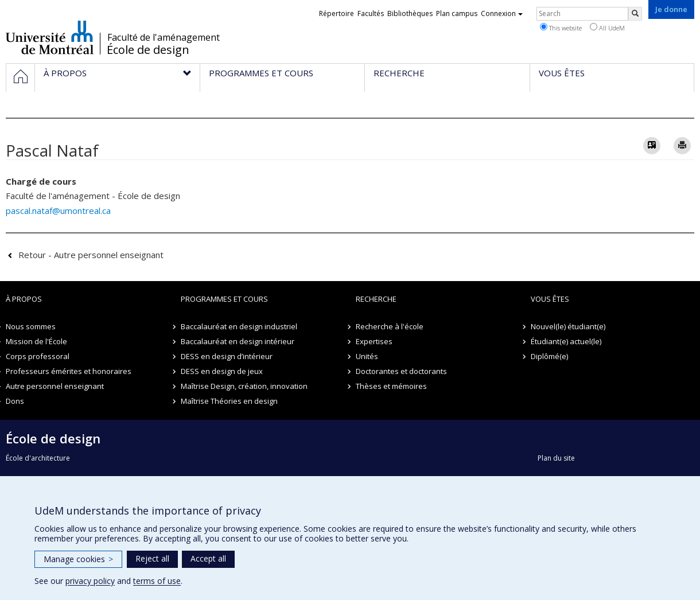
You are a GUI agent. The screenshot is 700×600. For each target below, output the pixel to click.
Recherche (376, 299)
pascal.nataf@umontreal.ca (58, 211)
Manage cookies (78, 559)
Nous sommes (31, 326)
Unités (367, 356)
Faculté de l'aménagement (164, 37)
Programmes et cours (224, 299)
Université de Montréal (50, 37)
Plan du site (556, 458)
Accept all (208, 558)
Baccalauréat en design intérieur (238, 341)
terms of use (157, 581)
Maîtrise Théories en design (229, 401)
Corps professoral (38, 356)
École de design (148, 50)
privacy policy (90, 581)
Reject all (152, 558)
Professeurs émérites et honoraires (69, 371)
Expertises (374, 341)
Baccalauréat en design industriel (239, 326)
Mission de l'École (36, 341)
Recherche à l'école (390, 326)
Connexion (502, 13)
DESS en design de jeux (222, 371)
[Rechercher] (635, 14)
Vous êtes (550, 299)
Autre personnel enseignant (55, 386)
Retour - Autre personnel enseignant (91, 255)
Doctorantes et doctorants (401, 371)
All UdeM (607, 28)
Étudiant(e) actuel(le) (566, 341)
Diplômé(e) (549, 356)
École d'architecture (38, 458)
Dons (15, 401)
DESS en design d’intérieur (227, 356)
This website (561, 28)
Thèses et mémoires (391, 386)
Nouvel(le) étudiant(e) (568, 326)
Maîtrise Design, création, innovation (244, 386)
